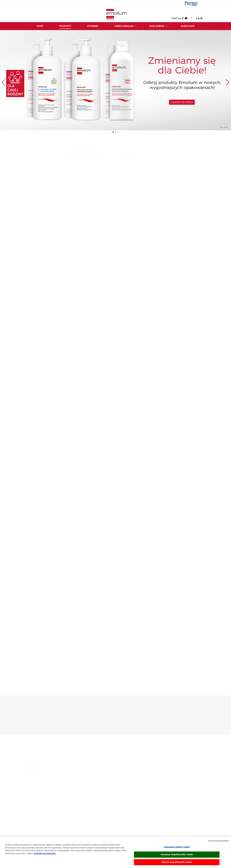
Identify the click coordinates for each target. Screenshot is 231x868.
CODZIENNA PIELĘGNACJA (67, 170)
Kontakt (194, 763)
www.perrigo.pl (115, 835)
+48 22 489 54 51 (116, 825)
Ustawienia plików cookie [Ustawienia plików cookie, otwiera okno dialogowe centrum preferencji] (177, 850)
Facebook (108, 726)
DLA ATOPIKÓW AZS (69, 192)
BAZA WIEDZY (94, 770)
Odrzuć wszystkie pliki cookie (177, 865)
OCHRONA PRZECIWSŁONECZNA (160, 170)
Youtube (124, 726)
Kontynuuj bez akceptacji (218, 843)
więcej (58, 278)
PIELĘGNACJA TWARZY (177, 192)
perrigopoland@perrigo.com (116, 832)
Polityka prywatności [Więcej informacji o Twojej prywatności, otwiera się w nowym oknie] (45, 856)
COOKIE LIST (93, 782)
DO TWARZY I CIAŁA (108, 192)
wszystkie (49, 192)
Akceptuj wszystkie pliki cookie (177, 857)
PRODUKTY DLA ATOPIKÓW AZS (115, 180)
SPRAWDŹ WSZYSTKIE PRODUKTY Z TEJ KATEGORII (116, 292)
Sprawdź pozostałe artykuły (116, 683)
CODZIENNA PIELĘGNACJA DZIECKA (112, 170)
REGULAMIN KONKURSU (99, 773)
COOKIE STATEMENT (97, 779)
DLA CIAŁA (89, 192)
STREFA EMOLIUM (96, 767)
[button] (113, 132)
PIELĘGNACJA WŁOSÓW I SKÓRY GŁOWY (115, 199)
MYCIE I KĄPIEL (130, 192)
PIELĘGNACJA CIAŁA (152, 192)
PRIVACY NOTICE (95, 776)
